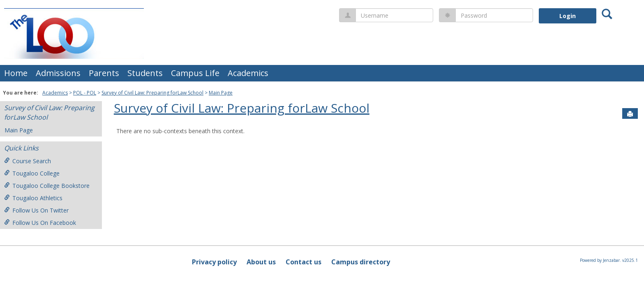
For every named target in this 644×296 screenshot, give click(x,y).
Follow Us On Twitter (36, 210)
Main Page (221, 93)
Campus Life (195, 73)
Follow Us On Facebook (40, 223)
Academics (248, 73)
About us (261, 262)
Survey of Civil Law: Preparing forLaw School (152, 93)
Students (145, 73)
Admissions (58, 73)
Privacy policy (214, 262)
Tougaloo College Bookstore (47, 186)
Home (16, 73)
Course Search (28, 161)
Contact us (304, 262)
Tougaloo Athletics (33, 198)
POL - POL (85, 93)
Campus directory (361, 262)
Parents (104, 73)
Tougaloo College (32, 173)
